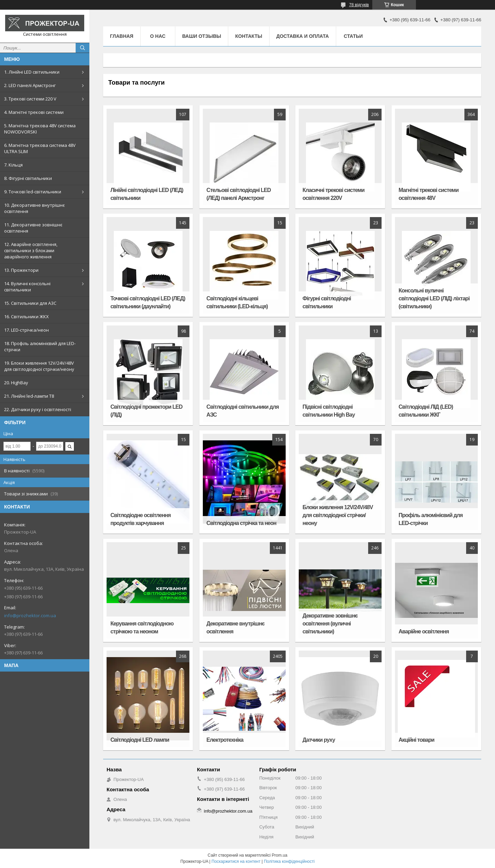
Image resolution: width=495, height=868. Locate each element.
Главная (122, 36)
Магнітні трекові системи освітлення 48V (429, 194)
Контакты (249, 36)
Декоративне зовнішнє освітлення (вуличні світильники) (330, 624)
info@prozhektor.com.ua (30, 615)
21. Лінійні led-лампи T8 (29, 396)
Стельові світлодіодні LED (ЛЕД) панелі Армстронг (239, 194)
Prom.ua (280, 855)
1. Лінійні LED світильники (32, 72)
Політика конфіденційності (289, 861)
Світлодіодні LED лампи (140, 740)
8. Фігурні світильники (28, 178)
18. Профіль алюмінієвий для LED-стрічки (40, 346)
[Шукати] (82, 48)
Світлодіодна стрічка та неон (241, 523)
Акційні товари (417, 740)
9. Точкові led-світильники (33, 192)
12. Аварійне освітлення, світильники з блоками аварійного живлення (31, 250)
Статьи (353, 36)
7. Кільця (13, 165)
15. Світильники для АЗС (30, 303)
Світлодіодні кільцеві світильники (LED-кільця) (237, 302)
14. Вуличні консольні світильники (27, 287)
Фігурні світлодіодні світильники (327, 302)
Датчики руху (319, 740)
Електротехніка (225, 740)
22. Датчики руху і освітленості (38, 409)
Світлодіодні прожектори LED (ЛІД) (146, 411)
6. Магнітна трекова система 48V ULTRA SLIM (40, 148)
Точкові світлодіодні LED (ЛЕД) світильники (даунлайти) (148, 302)
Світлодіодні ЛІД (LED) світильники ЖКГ (426, 411)
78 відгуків (359, 5)
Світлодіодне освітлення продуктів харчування (140, 519)
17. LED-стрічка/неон (26, 330)
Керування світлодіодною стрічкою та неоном (142, 628)
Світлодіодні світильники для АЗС (243, 411)
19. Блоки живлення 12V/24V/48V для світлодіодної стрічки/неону (39, 366)
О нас (158, 36)
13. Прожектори (21, 270)
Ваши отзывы (202, 36)
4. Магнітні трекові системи (34, 112)
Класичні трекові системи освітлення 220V (333, 194)
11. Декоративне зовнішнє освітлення (33, 228)
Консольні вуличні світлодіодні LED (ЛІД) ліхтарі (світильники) (434, 298)
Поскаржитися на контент (236, 861)
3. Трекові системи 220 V (30, 99)
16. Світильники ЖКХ (26, 317)
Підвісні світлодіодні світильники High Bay (329, 411)
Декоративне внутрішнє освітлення (236, 628)
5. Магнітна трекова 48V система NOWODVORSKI (40, 129)
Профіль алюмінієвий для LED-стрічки (431, 519)
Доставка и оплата (303, 36)
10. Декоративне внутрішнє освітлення (34, 208)
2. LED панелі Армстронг (30, 85)
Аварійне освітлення (424, 631)
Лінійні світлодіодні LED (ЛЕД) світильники (147, 194)
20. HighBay (16, 383)
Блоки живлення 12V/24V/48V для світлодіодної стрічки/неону (338, 515)
